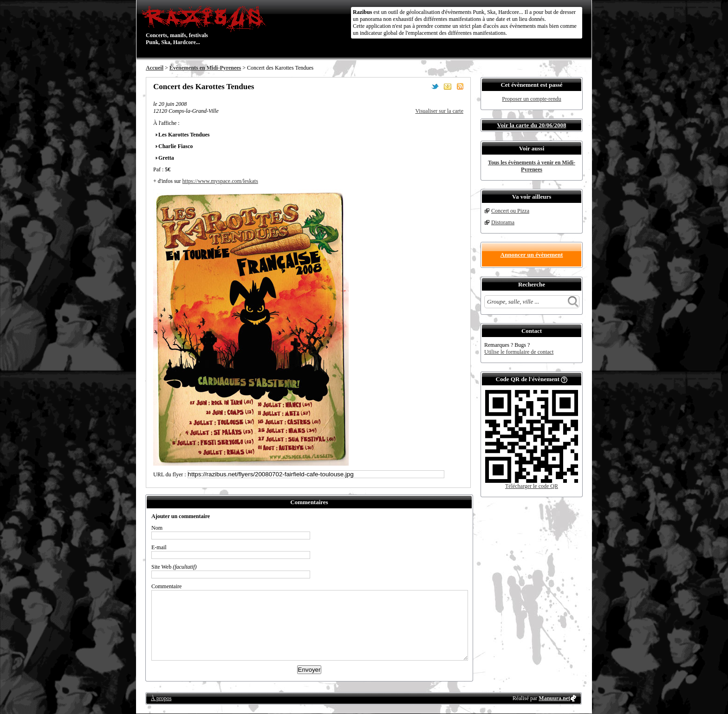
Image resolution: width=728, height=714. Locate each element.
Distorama (503, 222)
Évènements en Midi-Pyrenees (205, 68)
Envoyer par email (448, 86)
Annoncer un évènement (532, 255)
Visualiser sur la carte (439, 111)
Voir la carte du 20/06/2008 (532, 125)
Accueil (155, 68)
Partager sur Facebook (422, 86)
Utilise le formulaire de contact (519, 352)
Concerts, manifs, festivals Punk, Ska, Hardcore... (206, 25)
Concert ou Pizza (510, 211)
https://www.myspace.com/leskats (220, 181)
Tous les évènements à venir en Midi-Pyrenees (532, 166)
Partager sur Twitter (435, 86)
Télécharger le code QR (532, 486)
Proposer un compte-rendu (531, 99)
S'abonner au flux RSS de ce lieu (460, 86)
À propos (161, 698)
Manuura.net (554, 698)
